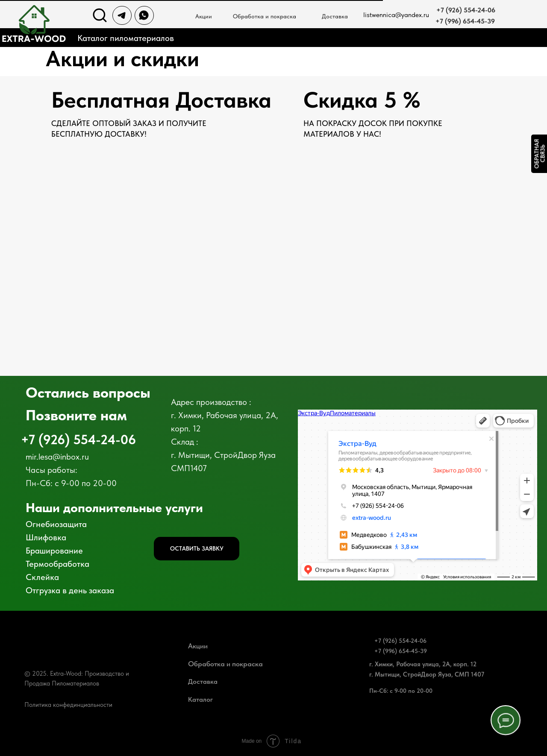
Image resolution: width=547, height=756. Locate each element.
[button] (197, 549)
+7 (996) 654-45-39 (465, 21)
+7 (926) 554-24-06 (466, 10)
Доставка (335, 16)
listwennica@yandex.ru (396, 15)
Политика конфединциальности (68, 705)
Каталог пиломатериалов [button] (126, 38)
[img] (100, 15)
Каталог (200, 699)
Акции (198, 646)
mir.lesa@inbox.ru (57, 457)
